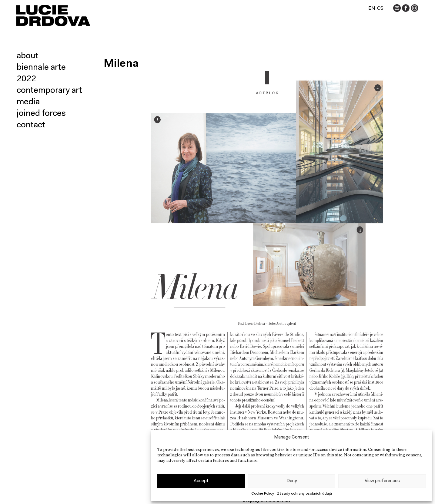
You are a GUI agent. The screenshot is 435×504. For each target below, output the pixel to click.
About (28, 56)
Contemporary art (49, 91)
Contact (31, 125)
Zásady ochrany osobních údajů (304, 494)
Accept (201, 481)
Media (28, 102)
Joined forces (41, 114)
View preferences (382, 481)
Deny (292, 481)
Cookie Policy (263, 494)
